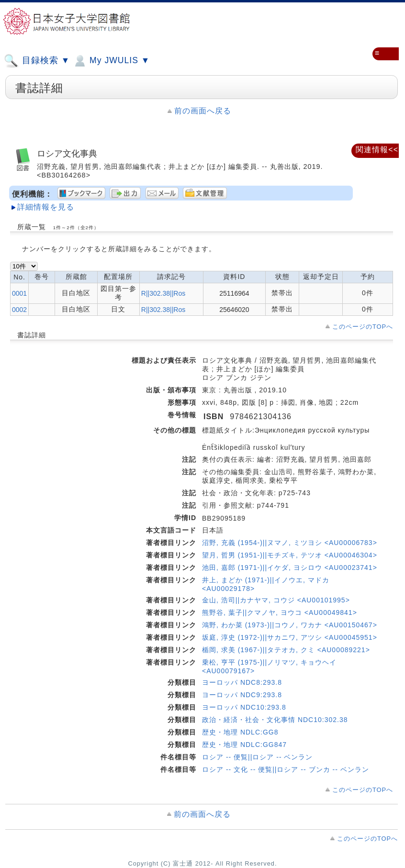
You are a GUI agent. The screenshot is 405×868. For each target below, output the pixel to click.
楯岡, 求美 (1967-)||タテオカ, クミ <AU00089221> (286, 650)
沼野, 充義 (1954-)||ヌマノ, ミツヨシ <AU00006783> (290, 543)
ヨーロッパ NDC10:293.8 (244, 707)
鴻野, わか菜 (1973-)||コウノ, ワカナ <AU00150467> (290, 625)
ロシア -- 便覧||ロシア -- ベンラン (257, 757)
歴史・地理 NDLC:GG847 (244, 745)
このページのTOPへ (363, 327)
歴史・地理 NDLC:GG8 (240, 732)
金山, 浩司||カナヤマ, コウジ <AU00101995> (276, 600)
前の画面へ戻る (203, 111)
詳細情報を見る (46, 207)
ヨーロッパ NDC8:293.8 (242, 682)
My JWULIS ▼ (111, 61)
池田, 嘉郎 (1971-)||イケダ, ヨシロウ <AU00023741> (290, 568)
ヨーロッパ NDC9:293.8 (242, 695)
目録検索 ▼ (37, 61)
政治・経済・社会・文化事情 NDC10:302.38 (275, 720)
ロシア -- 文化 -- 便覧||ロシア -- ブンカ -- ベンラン (286, 769)
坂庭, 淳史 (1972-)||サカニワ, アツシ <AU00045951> (290, 637)
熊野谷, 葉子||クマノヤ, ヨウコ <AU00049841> (280, 612)
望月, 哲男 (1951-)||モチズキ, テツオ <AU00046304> (290, 555)
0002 (19, 310)
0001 (19, 293)
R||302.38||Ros (163, 293)
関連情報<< (377, 150)
